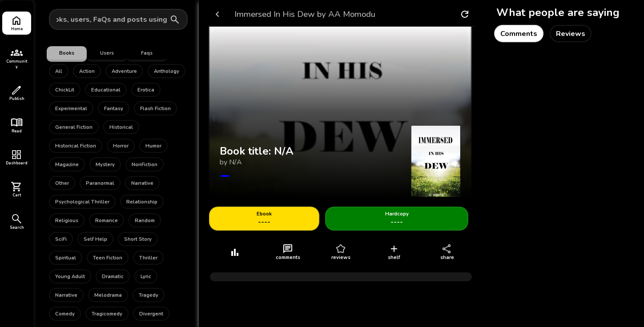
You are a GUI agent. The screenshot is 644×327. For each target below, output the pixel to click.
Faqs (147, 53)
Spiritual (66, 258)
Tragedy (149, 295)
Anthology (167, 71)
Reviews (571, 34)
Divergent (151, 314)
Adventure (124, 71)
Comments (519, 34)
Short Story (138, 239)
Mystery (105, 165)
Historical (121, 127)
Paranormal (100, 183)
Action (87, 71)
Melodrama (108, 295)
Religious (67, 221)
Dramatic (113, 277)
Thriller (148, 258)
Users (107, 53)
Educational (106, 90)
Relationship (142, 202)
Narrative (142, 183)
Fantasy (114, 109)
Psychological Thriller (82, 202)
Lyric (146, 277)
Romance (107, 221)
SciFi (61, 239)
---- (264, 219)
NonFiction (145, 165)
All (59, 71)
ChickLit (65, 90)
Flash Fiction (155, 109)
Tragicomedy (107, 314)
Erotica (146, 90)
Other (62, 183)
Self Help (95, 239)
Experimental (71, 109)
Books (67, 53)
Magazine (67, 165)
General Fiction (74, 127)
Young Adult (70, 277)
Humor (153, 146)
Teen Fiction (108, 258)
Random (145, 221)
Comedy (65, 314)
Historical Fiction (76, 146)
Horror (121, 146)
